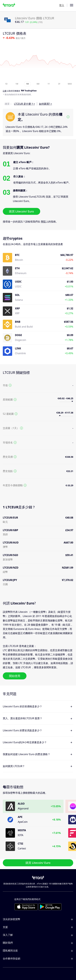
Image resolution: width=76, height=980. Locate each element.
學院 (43, 222)
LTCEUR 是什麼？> (25, 104)
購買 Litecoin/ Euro (21, 211)
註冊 (5, 91)
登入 (62, 5)
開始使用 (15, 676)
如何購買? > (45, 104)
